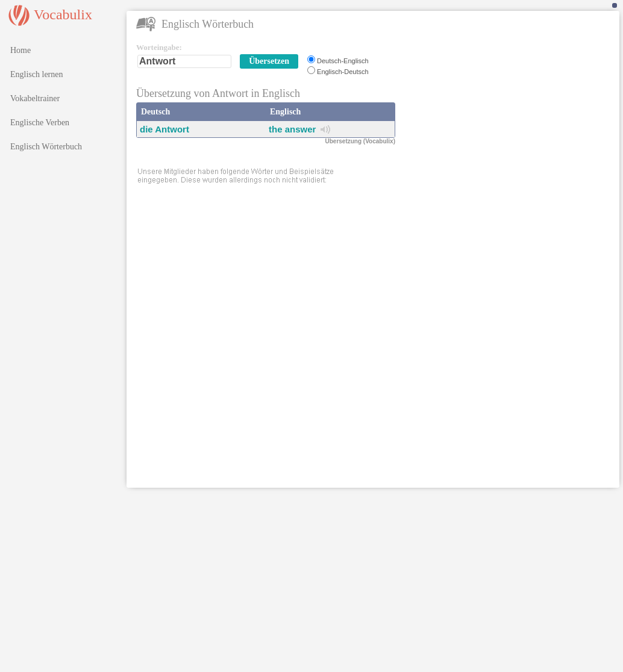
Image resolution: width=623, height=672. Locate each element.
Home (20, 50)
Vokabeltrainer (35, 98)
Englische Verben (40, 123)
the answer (292, 129)
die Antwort (164, 129)
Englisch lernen (36, 74)
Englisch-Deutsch (343, 72)
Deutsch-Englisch (343, 61)
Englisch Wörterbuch (46, 147)
